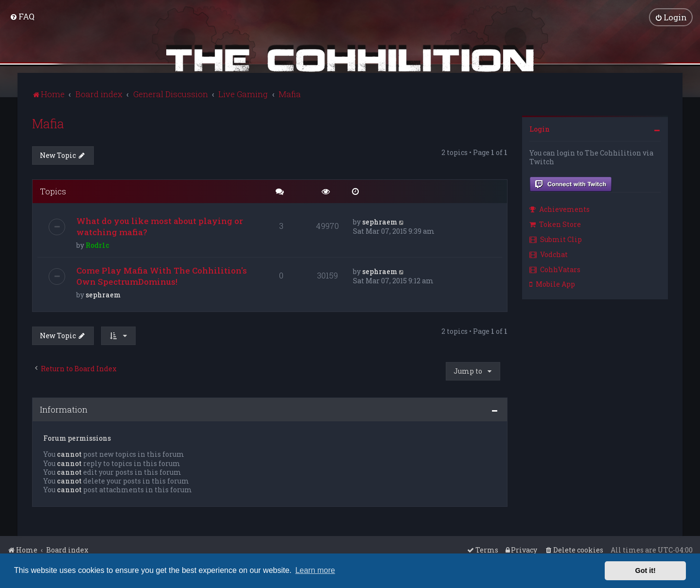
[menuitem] (22, 16)
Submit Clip (556, 239)
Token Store (555, 224)
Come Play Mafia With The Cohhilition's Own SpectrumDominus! (162, 276)
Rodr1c (97, 245)
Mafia (48, 124)
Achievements (560, 209)
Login (540, 129)
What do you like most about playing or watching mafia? (160, 226)
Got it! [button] (646, 571)
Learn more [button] (315, 570)
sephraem (380, 222)
